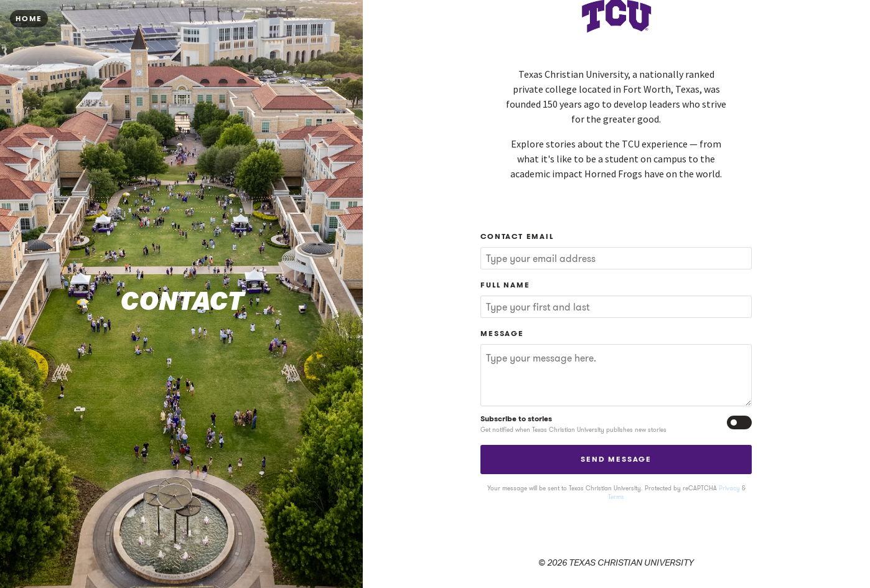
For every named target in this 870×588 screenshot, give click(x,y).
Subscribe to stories (516, 419)
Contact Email (517, 236)
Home (29, 18)
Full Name (505, 285)
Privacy (729, 488)
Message (502, 333)
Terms (616, 497)
